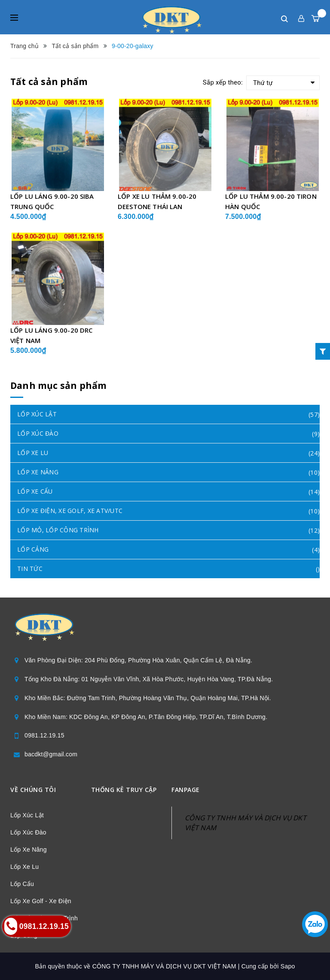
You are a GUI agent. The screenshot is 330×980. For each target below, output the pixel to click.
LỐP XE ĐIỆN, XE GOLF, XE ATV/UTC (70, 511)
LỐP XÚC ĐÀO (38, 433)
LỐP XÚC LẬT (37, 414)
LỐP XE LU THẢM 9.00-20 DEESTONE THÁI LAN (157, 201)
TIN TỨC (30, 569)
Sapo (288, 966)
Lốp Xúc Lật (27, 815)
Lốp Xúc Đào (28, 832)
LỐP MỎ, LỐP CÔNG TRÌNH (58, 530)
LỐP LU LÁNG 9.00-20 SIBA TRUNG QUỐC (52, 201)
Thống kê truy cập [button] (124, 790)
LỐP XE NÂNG (38, 472)
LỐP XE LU (33, 453)
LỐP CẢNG (33, 549)
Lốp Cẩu (22, 884)
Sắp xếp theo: (223, 82)
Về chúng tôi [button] (33, 790)
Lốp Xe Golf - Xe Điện (41, 901)
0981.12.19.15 (44, 735)
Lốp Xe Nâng (29, 850)
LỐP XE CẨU (35, 491)
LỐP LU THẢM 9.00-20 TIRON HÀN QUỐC (271, 201)
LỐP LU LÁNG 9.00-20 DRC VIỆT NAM (51, 335)
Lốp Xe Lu (24, 867)
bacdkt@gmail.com (51, 754)
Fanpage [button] (186, 790)
